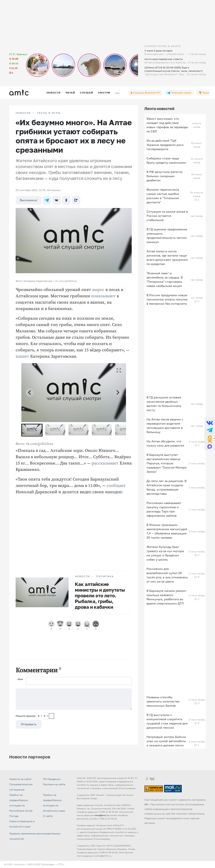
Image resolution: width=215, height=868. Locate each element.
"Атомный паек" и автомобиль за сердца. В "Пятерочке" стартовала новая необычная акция (165, 279)
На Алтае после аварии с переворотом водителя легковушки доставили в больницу (165, 426)
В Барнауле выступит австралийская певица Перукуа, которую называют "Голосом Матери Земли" (167, 463)
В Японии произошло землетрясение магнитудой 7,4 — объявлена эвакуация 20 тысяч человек (167, 531)
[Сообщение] (74, 699)
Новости (53, 93)
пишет (22, 357)
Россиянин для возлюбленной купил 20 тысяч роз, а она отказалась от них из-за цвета (167, 575)
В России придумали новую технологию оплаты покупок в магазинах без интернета (167, 299)
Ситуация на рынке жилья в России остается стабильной (167, 216)
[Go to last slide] (30, 393)
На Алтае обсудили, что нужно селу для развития (165, 443)
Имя (20, 679)
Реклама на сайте (54, 784)
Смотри (104, 93)
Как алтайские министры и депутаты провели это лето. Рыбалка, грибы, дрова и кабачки (100, 596)
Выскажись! (29, 200)
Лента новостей (159, 109)
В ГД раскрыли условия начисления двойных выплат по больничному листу (164, 404)
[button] (32, 430)
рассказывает (105, 463)
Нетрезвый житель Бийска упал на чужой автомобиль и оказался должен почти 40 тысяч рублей (166, 743)
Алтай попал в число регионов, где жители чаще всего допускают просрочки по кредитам (167, 257)
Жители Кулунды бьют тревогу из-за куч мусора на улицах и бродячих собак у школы (165, 553)
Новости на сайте (20, 779)
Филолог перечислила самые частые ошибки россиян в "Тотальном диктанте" (163, 196)
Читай (70, 93)
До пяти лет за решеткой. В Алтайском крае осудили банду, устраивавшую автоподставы (166, 487)
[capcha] (51, 716)
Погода (14, 816)
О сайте (48, 816)
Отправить (29, 724)
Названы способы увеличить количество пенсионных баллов (163, 701)
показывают (103, 296)
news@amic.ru (102, 815)
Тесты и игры (49, 113)
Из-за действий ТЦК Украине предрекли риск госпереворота (165, 145)
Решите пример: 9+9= (32, 716)
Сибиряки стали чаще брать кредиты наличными (166, 160)
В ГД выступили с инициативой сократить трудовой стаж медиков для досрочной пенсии (167, 721)
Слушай (86, 93)
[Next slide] (118, 393)
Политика (105, 576)
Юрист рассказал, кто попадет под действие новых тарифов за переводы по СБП (167, 125)
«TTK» (61, 864)
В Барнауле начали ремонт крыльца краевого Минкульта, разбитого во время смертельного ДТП (166, 597)
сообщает (116, 486)
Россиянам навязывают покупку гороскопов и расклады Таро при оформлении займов (164, 509)
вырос (98, 290)
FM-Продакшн (52, 779)
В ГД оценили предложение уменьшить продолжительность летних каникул (167, 236)
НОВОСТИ (23, 113)
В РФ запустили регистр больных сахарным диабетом (164, 176)
